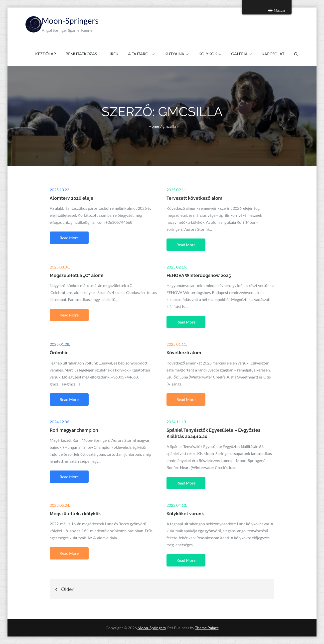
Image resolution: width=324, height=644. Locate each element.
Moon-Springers (70, 21)
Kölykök (210, 54)
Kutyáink (177, 54)
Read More (69, 238)
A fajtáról (141, 54)
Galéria (242, 54)
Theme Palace (207, 628)
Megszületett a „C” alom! (77, 275)
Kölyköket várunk (185, 514)
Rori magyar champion (74, 430)
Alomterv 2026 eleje (72, 198)
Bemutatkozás (81, 54)
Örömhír (59, 353)
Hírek (112, 54)
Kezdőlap (46, 54)
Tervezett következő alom (194, 198)
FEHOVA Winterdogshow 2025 (199, 275)
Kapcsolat (273, 54)
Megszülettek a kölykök (75, 514)
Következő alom (184, 353)
